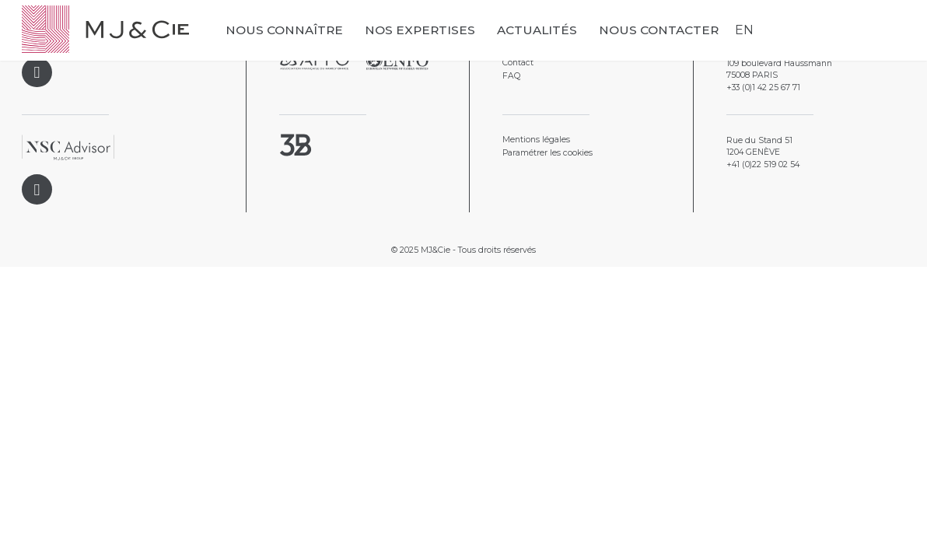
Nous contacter (659, 30)
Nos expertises (420, 30)
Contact (518, 63)
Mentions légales (536, 140)
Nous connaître (284, 30)
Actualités (537, 30)
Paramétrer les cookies (547, 153)
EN (744, 30)
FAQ (511, 76)
